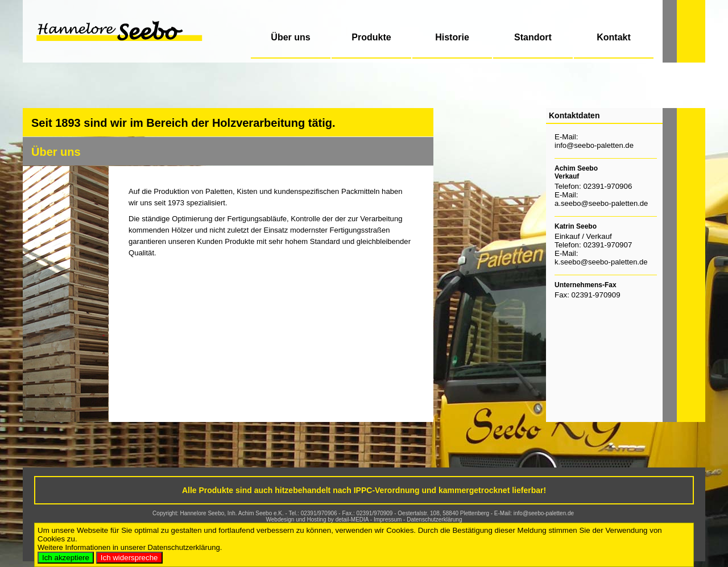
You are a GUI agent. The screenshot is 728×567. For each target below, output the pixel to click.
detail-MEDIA (352, 520)
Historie (452, 37)
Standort (533, 37)
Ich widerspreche (129, 558)
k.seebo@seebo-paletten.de (601, 262)
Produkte (371, 37)
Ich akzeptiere (66, 558)
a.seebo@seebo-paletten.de (601, 203)
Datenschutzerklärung (434, 520)
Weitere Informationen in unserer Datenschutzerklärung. (130, 547)
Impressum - (390, 520)
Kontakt (614, 37)
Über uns (290, 37)
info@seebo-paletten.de (594, 145)
